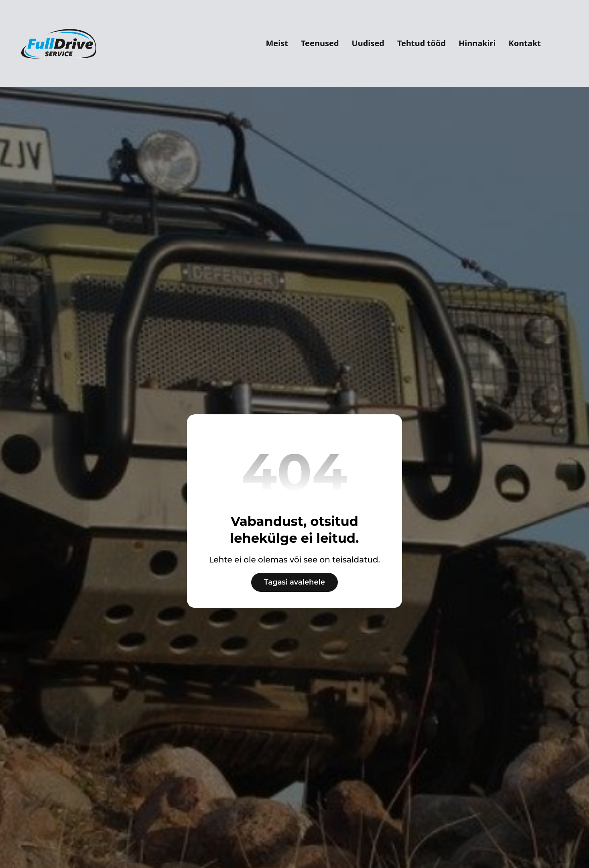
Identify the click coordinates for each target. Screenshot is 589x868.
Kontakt (525, 43)
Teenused (320, 43)
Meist (277, 43)
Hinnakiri (477, 43)
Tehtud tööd (421, 43)
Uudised (368, 43)
